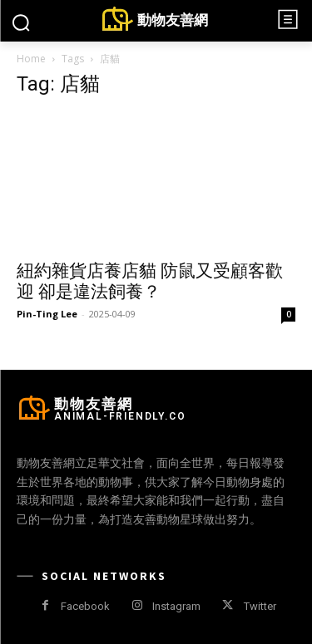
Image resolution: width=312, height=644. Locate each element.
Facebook (85, 606)
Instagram (176, 606)
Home (31, 59)
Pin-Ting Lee (47, 314)
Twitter (260, 606)
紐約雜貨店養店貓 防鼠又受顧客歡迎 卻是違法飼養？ (150, 281)
